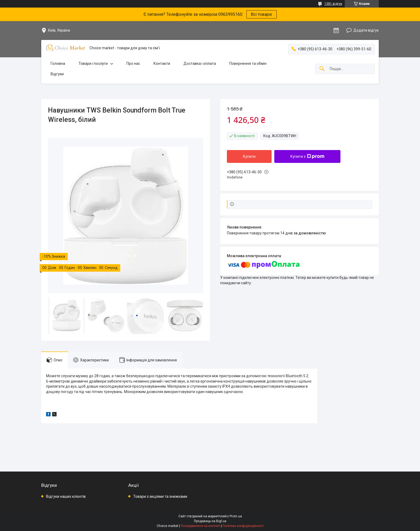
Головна (58, 63)
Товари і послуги (93, 63)
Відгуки (57, 74)
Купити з (307, 156)
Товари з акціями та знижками (160, 496)
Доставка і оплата (200, 63)
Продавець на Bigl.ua (210, 521)
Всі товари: (262, 14)
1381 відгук (333, 4)
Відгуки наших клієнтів (66, 496)
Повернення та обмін (248, 63)
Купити (249, 156)
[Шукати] (322, 69)
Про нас (133, 63)
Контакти (162, 63)
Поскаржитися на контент (200, 526)
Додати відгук (366, 30)
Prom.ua (236, 516)
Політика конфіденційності (243, 526)
